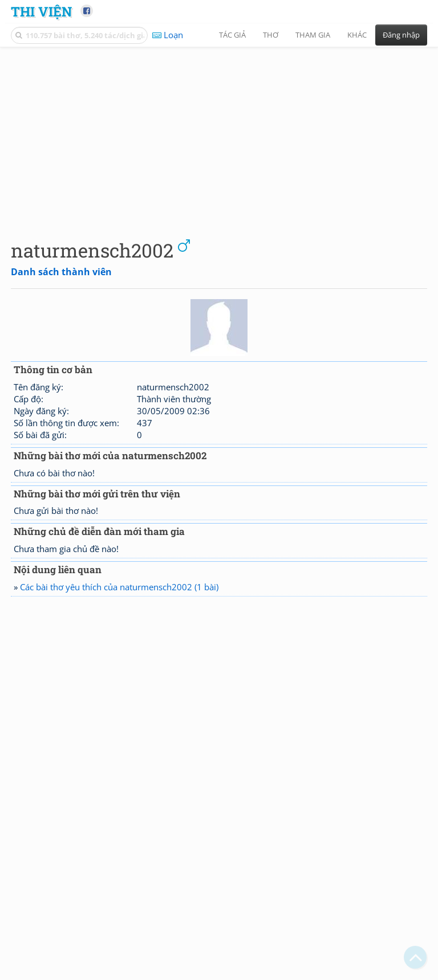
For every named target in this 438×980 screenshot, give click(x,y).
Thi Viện (41, 11)
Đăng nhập (401, 35)
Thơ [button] (271, 35)
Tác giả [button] (232, 35)
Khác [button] (357, 35)
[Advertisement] (219, 134)
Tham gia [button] (313, 35)
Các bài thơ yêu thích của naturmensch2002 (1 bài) (119, 587)
